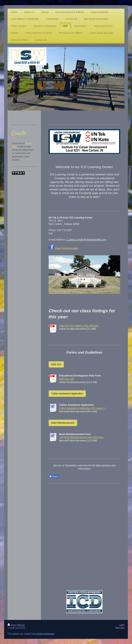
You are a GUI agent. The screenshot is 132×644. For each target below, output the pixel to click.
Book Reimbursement (63, 423)
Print (12, 625)
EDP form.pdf (66, 379)
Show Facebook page (66, 248)
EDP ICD (56, 364)
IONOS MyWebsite (45, 634)
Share (53, 477)
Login (122, 625)
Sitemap (21, 625)
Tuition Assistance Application (67, 394)
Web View (120, 628)
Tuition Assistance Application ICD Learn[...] (82, 408)
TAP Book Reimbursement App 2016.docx (82, 437)
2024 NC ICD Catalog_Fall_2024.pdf (79, 326)
